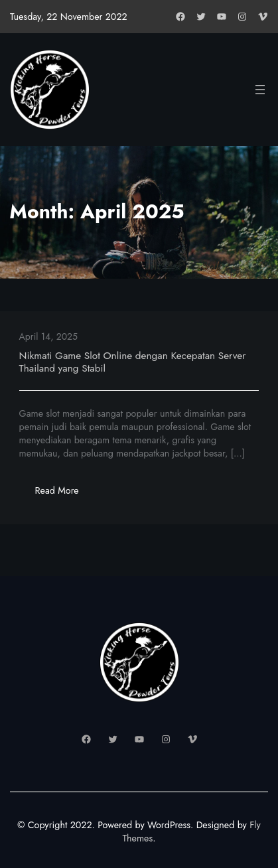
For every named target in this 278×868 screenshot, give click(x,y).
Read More (65, 494)
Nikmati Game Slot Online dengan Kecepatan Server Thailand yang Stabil (133, 362)
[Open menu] (260, 90)
